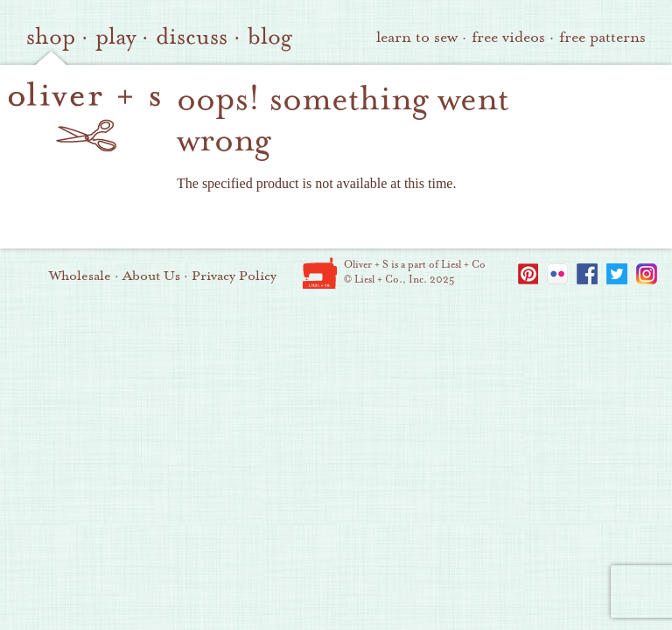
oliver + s (84, 116)
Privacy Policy (234, 276)
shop (51, 37)
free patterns (602, 37)
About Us (151, 276)
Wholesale (80, 276)
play (115, 37)
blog (270, 37)
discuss (192, 37)
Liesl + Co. (320, 273)
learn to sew (417, 37)
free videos (508, 37)
